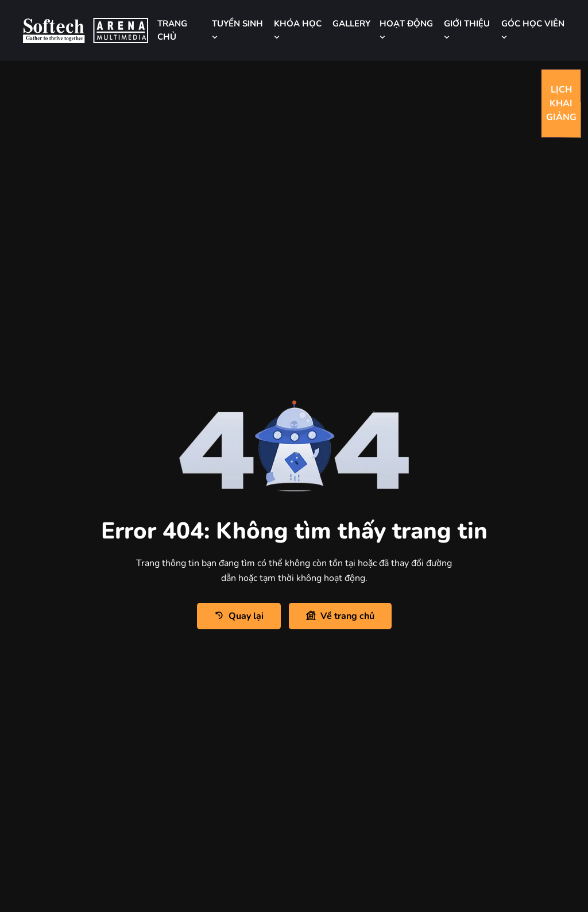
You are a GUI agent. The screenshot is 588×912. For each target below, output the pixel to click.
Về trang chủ (340, 616)
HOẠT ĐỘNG (406, 30)
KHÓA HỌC (298, 30)
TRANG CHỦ (172, 30)
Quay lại (239, 616)
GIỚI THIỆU (467, 30)
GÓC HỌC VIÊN (533, 30)
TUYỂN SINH (237, 30)
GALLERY (351, 24)
